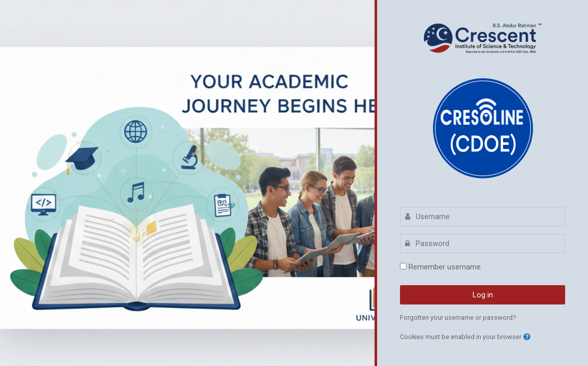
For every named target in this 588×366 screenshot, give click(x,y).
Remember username (445, 267)
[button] (527, 337)
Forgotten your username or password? (458, 317)
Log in (483, 295)
